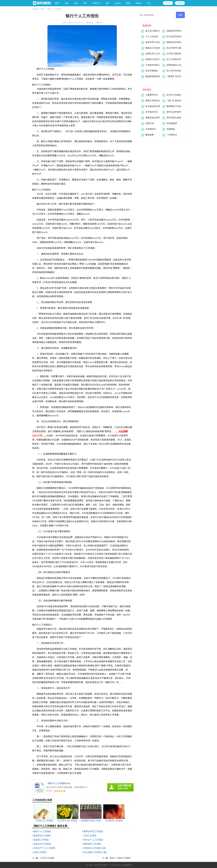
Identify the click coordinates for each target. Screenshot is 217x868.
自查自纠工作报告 (42, 844)
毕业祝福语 (172, 123)
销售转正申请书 (174, 42)
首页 (57, 3)
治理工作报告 (40, 852)
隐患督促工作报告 (42, 836)
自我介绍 (150, 123)
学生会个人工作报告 (93, 840)
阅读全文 (90, 23)
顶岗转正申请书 (174, 31)
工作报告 (58, 9)
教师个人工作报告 (42, 831)
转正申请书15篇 (174, 48)
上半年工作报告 (47, 858)
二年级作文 (172, 135)
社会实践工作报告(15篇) (95, 852)
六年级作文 (151, 129)
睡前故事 (150, 135)
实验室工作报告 (41, 840)
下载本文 (99, 23)
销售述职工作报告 (92, 844)
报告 (49, 9)
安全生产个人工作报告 (44, 848)
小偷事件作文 (152, 95)
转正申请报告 (152, 71)
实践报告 (171, 129)
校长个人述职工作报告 (120, 858)
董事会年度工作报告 (93, 831)
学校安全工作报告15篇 (94, 848)
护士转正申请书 (174, 37)
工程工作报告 (90, 836)
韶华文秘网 (103, 865)
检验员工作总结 (153, 48)
